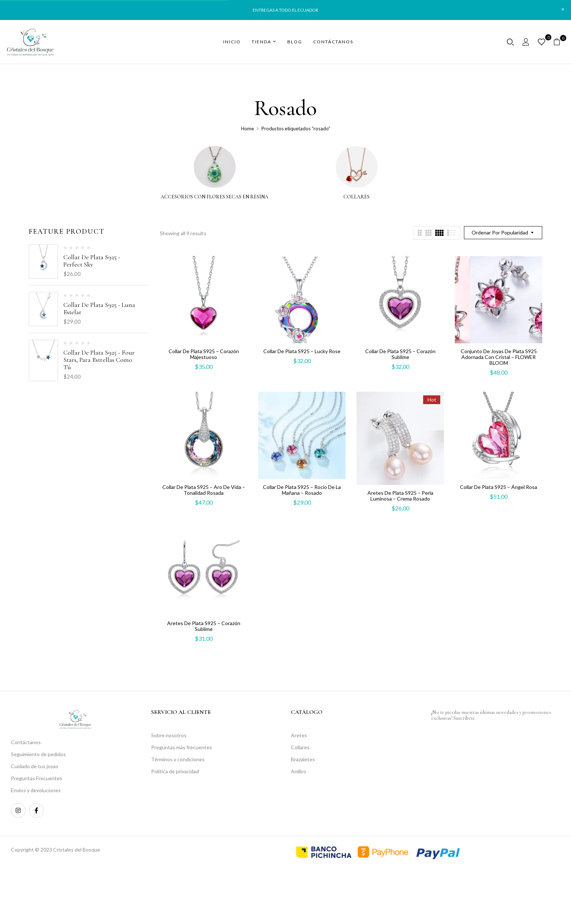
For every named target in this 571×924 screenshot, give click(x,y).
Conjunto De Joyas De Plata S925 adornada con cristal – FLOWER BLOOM (499, 357)
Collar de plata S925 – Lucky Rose (302, 351)
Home (247, 129)
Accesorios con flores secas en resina (214, 197)
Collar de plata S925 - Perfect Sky (92, 261)
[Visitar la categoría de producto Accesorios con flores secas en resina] (215, 167)
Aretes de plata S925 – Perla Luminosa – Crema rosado (400, 496)
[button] (560, 42)
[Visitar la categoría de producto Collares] (357, 167)
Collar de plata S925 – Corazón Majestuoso (204, 354)
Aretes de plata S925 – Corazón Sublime (204, 626)
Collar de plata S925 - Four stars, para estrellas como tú (99, 360)
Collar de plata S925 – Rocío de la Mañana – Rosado (302, 490)
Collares (357, 197)
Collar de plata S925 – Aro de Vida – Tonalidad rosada (204, 490)
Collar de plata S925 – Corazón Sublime (400, 354)
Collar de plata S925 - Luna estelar (99, 308)
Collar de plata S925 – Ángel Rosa (499, 487)
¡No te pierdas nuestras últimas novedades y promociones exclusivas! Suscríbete (491, 715)
